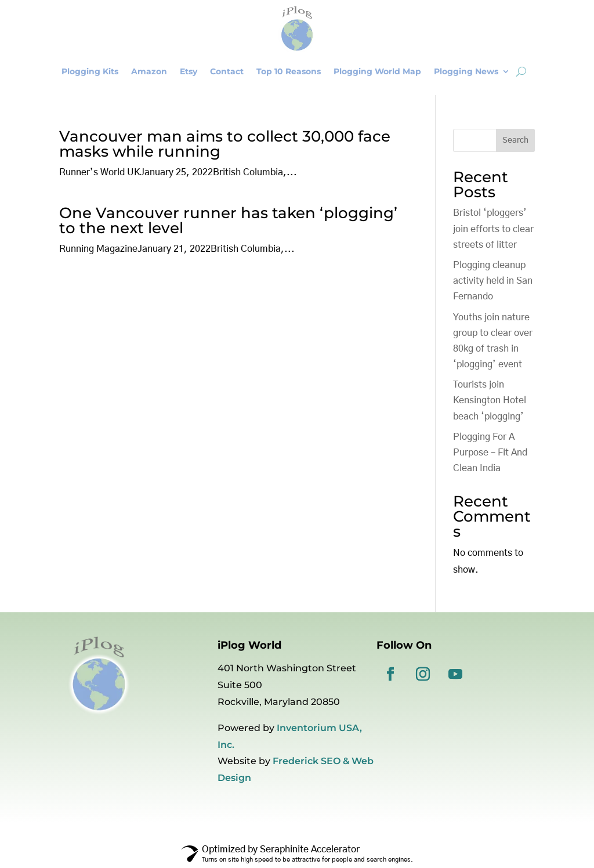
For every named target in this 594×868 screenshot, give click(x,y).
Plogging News (466, 71)
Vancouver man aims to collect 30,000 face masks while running (225, 144)
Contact (227, 71)
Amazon (149, 71)
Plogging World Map (377, 71)
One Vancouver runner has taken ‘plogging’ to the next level (228, 220)
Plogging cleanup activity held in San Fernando (493, 281)
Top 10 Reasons (289, 71)
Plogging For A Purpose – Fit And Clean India (490, 453)
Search (515, 140)
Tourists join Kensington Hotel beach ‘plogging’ (490, 400)
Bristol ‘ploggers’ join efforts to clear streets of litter (493, 229)
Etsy (189, 71)
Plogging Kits (90, 71)
